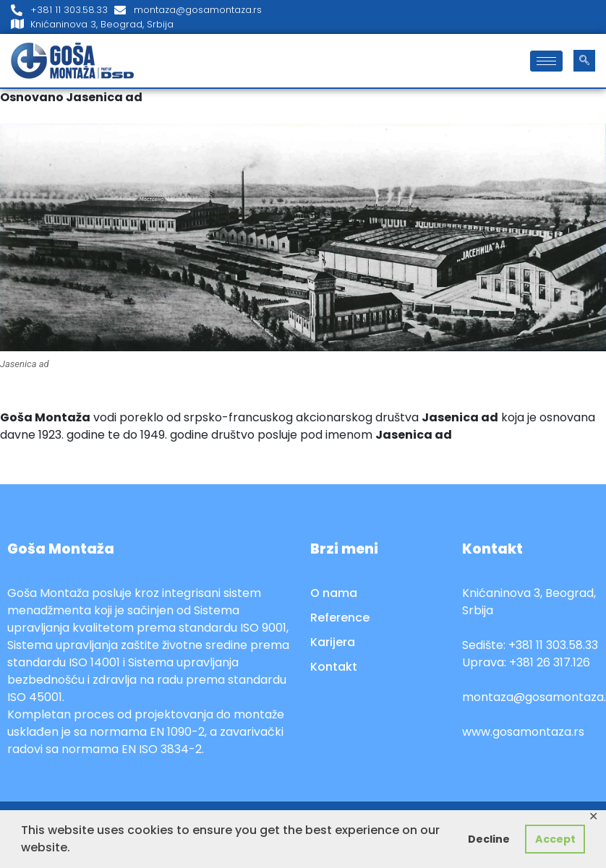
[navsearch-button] (584, 61)
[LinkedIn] (592, 17)
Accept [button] (555, 839)
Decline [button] (489, 839)
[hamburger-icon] (546, 61)
